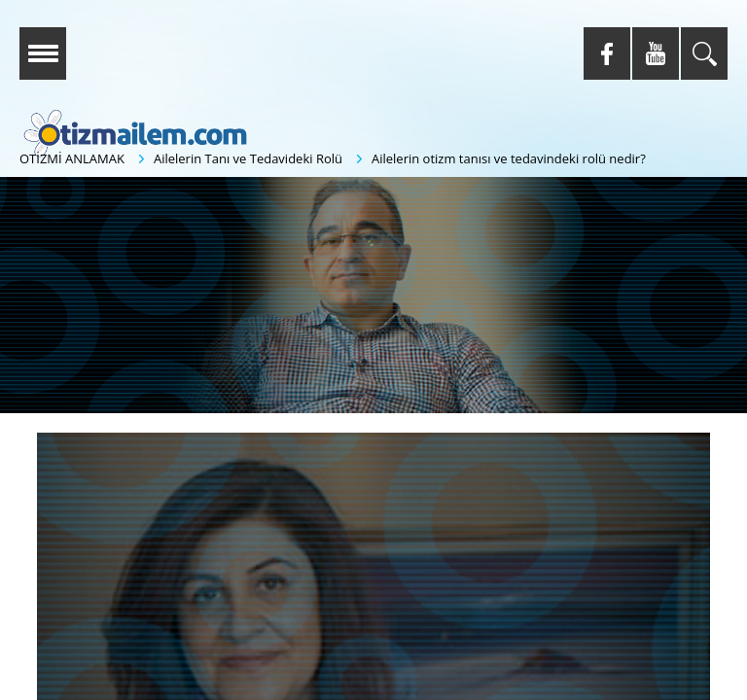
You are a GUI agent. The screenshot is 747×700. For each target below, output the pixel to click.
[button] (366, 296)
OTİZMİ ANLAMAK (72, 158)
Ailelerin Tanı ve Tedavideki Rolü (248, 158)
